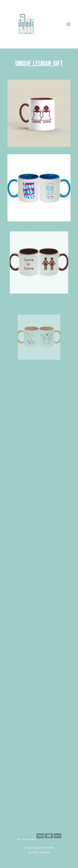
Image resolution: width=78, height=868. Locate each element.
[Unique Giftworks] (39, 24)
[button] (68, 24)
